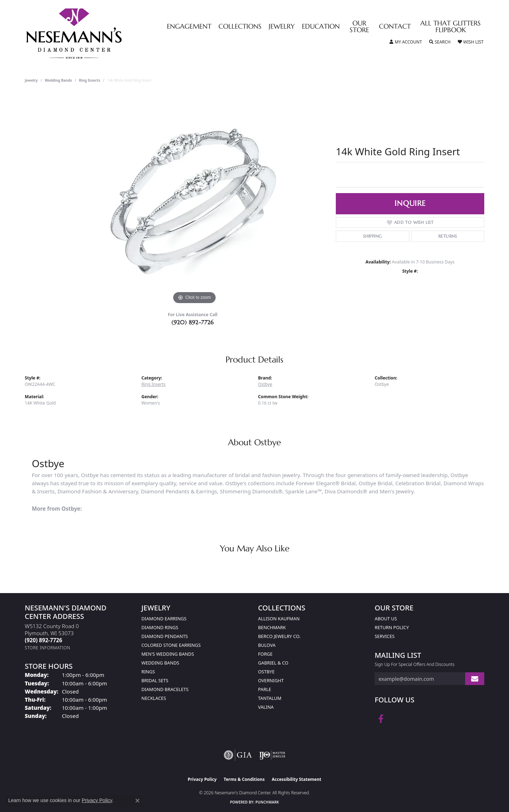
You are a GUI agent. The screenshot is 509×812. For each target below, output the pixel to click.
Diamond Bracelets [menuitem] (165, 689)
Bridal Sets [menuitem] (155, 680)
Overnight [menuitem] (271, 680)
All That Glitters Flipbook (451, 27)
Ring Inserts (89, 80)
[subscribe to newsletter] (475, 679)
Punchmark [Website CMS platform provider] (267, 802)
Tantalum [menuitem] (270, 698)
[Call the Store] (43, 640)
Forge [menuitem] (265, 654)
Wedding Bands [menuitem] (160, 663)
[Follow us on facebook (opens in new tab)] (381, 719)
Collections (240, 27)
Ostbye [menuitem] (266, 672)
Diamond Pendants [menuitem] (165, 636)
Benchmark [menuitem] (272, 627)
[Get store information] (48, 648)
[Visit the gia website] (238, 755)
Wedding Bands (58, 80)
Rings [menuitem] (148, 672)
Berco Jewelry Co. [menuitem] (279, 636)
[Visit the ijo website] (272, 755)
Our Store (359, 27)
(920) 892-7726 (193, 322)
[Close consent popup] (138, 801)
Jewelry (282, 27)
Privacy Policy (202, 779)
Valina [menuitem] (266, 707)
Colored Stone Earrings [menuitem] (171, 645)
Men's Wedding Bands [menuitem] (168, 654)
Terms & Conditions (244, 779)
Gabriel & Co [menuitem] (273, 663)
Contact (395, 27)
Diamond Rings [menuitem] (160, 627)
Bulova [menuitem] (267, 645)
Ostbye (265, 384)
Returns (448, 236)
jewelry (31, 80)
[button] (406, 42)
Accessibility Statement (297, 779)
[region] (194, 200)
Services (385, 636)
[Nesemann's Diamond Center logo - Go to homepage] (96, 34)
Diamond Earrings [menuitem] (164, 619)
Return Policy (392, 627)
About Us (386, 619)
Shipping (372, 236)
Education (321, 27)
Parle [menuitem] (265, 689)
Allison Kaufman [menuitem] (279, 619)
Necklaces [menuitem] (154, 698)
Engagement (189, 27)
